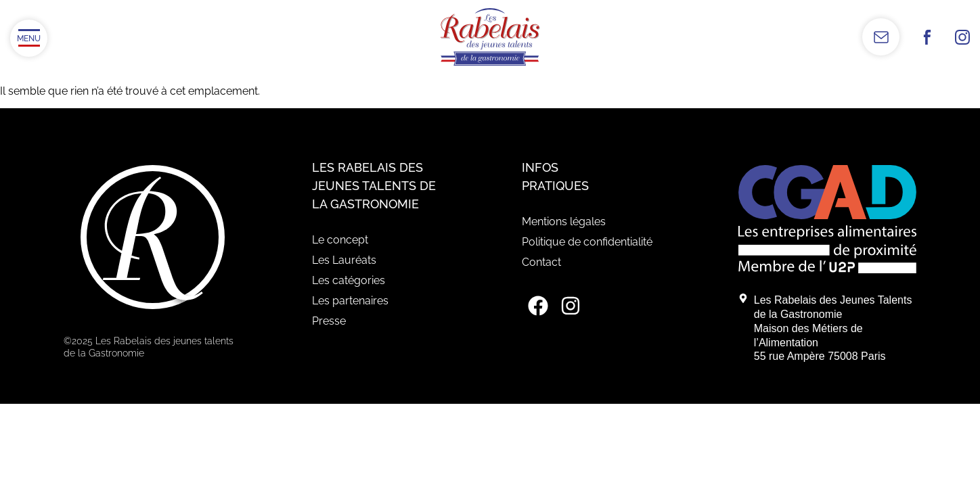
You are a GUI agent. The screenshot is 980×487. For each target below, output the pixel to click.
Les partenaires (350, 301)
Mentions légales (564, 222)
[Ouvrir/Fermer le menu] (29, 38)
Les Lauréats (344, 260)
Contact (541, 262)
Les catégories (349, 280)
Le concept (340, 240)
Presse (329, 321)
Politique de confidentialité (587, 242)
